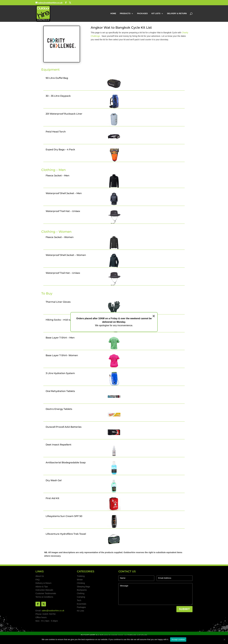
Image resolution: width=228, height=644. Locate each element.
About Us (40, 576)
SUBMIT (184, 609)
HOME (113, 14)
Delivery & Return (43, 583)
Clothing (81, 593)
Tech (79, 600)
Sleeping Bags (83, 587)
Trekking (81, 576)
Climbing (81, 583)
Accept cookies (178, 639)
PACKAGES (142, 14)
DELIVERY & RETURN (177, 14)
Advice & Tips (42, 587)
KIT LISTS (156, 14)
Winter (80, 580)
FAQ (38, 580)
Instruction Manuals (44, 590)
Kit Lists (80, 611)
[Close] (154, 316)
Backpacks (82, 590)
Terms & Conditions (44, 597)
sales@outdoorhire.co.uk (53, 611)
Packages (81, 607)
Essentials (82, 604)
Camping (81, 597)
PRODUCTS (125, 14)
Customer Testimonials (46, 593)
